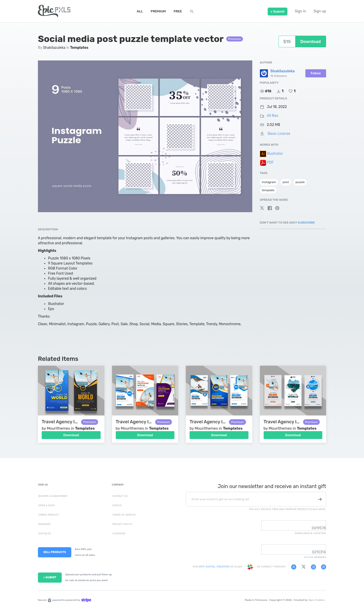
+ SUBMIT (50, 577)
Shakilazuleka (54, 48)
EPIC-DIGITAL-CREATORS (214, 567)
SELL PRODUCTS (55, 552)
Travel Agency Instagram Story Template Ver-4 (134, 422)
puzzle (300, 182)
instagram (269, 182)
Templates (79, 48)
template (268, 190)
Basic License (279, 134)
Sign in (301, 11)
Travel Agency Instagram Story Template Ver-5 (60, 422)
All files (273, 116)
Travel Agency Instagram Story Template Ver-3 (208, 422)
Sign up (320, 11)
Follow (316, 73)
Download (71, 435)
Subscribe (306, 223)
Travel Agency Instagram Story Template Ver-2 (282, 422)
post (286, 182)
